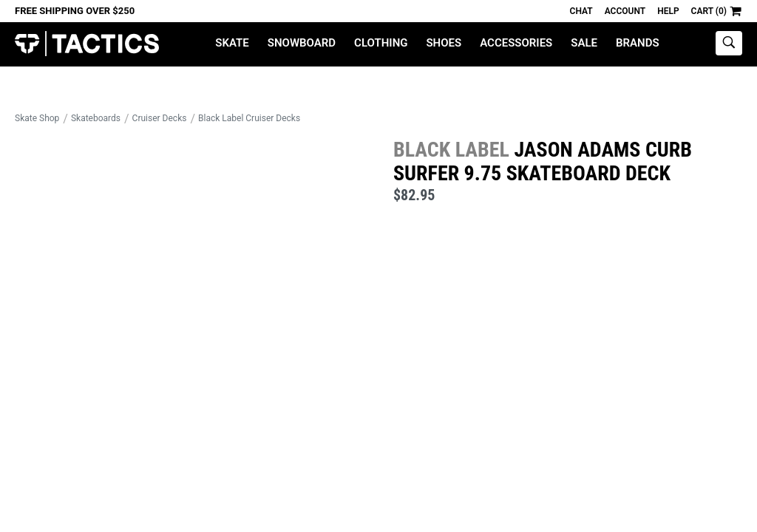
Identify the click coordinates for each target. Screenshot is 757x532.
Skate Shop (37, 118)
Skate (232, 43)
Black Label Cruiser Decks (249, 118)
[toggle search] (729, 43)
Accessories (516, 43)
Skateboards (96, 118)
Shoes (444, 43)
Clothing (381, 43)
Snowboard (302, 43)
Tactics (87, 44)
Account (625, 11)
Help (668, 11)
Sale (584, 43)
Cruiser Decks (160, 118)
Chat (581, 11)
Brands (638, 43)
